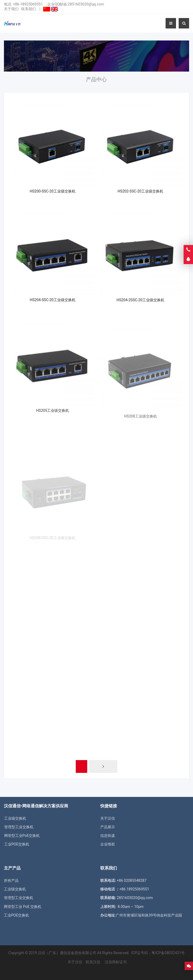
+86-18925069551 (28, 4)
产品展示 (108, 827)
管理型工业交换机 (19, 898)
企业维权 (108, 844)
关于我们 (11, 9)
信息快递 (108, 836)
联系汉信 (93, 962)
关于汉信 (108, 818)
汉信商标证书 (115, 962)
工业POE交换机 (16, 915)
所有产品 (11, 880)
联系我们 (28, 9)
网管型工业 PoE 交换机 (23, 907)
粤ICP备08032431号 (168, 953)
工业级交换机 (15, 889)
